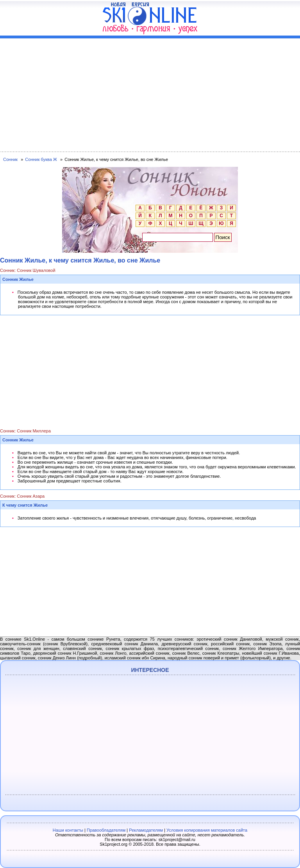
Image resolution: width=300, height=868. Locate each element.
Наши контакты (68, 830)
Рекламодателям (146, 830)
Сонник (10, 159)
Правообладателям (106, 830)
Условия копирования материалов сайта (207, 830)
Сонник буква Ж (41, 159)
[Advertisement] (150, 93)
